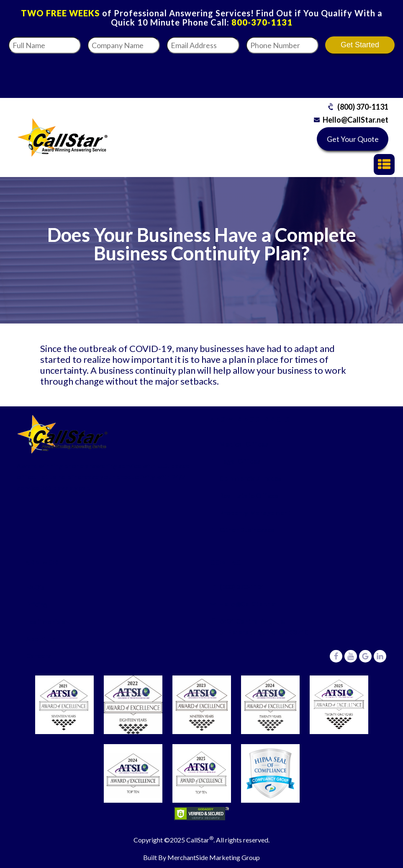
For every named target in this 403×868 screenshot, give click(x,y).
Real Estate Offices (249, 495)
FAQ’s (35, 587)
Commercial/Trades (250, 478)
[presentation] (297, 73)
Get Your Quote (353, 139)
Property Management (255, 512)
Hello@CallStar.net (356, 120)
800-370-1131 (262, 22)
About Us (41, 638)
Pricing (37, 604)
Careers (39, 656)
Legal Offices (240, 461)
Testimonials (46, 621)
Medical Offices (244, 444)
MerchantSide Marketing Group (214, 857)
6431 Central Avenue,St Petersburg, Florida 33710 (264, 626)
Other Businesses (247, 530)
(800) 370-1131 (363, 107)
